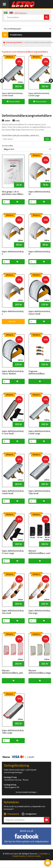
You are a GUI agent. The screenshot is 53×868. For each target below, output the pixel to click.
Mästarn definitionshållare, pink (12, 672)
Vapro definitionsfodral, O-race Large (13, 552)
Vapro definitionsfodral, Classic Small (39, 313)
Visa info (10, 321)
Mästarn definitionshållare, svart (39, 552)
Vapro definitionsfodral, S (13, 253)
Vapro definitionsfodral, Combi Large (39, 432)
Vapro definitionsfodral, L (13, 313)
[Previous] (2, 81)
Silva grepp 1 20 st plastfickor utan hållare (13, 193)
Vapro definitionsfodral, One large (39, 612)
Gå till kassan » (21, 13)
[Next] (51, 81)
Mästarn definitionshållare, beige (40, 672)
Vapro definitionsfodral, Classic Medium (13, 373)
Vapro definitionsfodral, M (39, 253)
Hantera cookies (34, 856)
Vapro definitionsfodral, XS (39, 193)
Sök (47, 139)
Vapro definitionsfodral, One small (13, 612)
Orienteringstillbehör (14, 42)
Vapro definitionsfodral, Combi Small (13, 492)
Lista (16, 121)
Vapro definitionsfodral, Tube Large (13, 732)
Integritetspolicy (19, 856)
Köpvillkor (44, 854)
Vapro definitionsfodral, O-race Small (13, 432)
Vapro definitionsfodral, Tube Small (39, 492)
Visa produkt (13, 101)
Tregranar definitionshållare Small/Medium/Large (38, 373)
